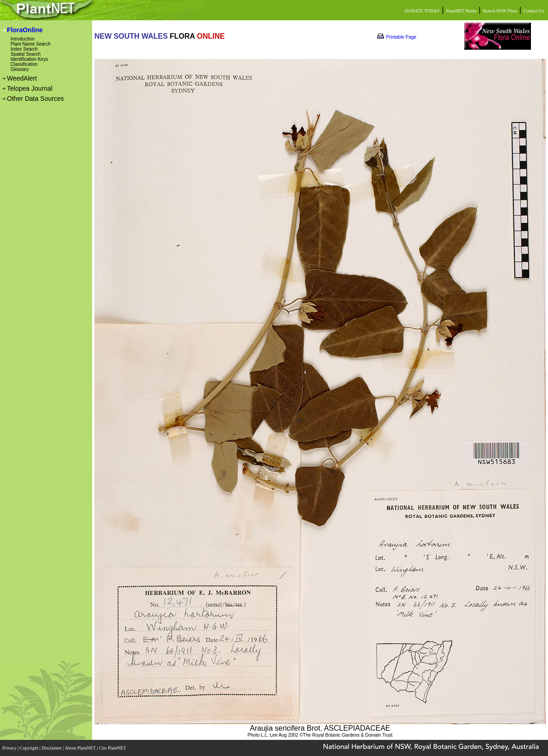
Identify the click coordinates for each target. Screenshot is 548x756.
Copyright (30, 748)
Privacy (10, 748)
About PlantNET (81, 748)
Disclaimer (52, 748)
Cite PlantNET (113, 748)
